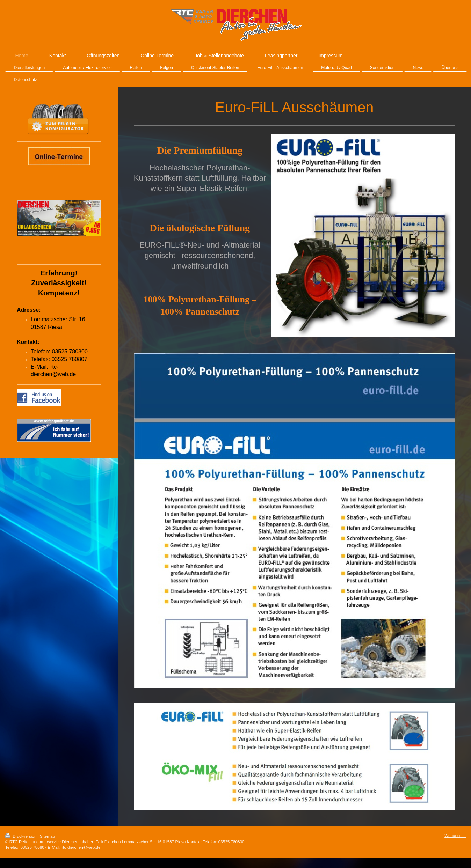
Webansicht (455, 835)
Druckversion (21, 836)
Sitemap (47, 836)
